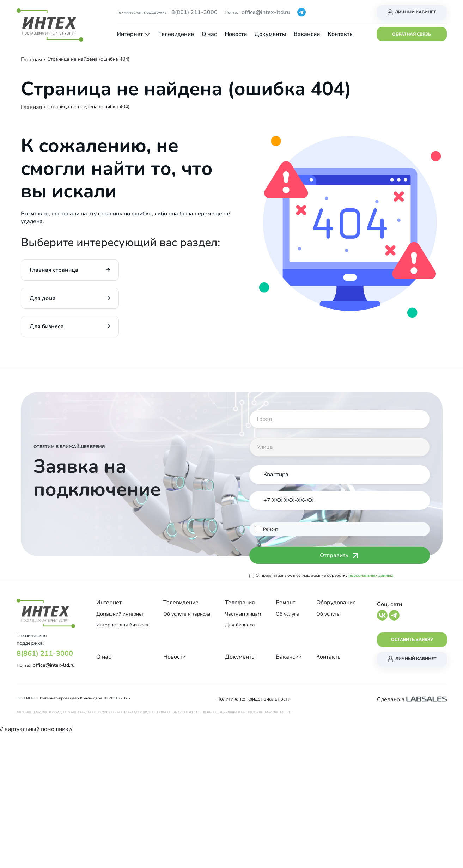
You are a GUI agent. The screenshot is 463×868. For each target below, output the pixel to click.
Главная (32, 60)
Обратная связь (412, 34)
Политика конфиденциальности (253, 699)
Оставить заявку (412, 640)
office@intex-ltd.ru (266, 12)
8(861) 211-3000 (194, 12)
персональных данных (371, 575)
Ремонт (270, 529)
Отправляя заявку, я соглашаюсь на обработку (324, 575)
